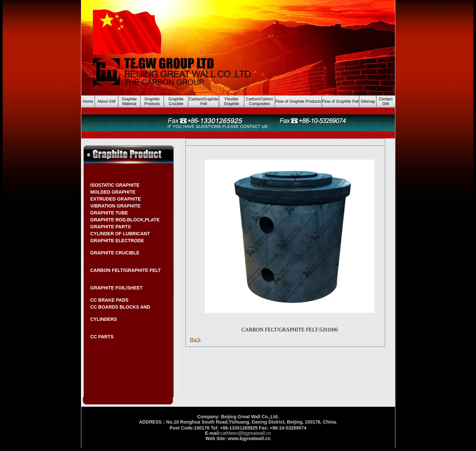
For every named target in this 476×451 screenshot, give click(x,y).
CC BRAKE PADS (109, 300)
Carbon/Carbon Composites (259, 101)
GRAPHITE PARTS (111, 227)
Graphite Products (152, 101)
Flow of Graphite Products (298, 101)
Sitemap (368, 101)
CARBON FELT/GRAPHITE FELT (125, 270)
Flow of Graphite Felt (340, 101)
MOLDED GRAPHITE (113, 192)
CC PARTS (102, 337)
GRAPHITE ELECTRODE (117, 241)
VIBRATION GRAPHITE (115, 206)
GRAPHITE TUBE (109, 213)
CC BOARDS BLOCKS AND (120, 307)
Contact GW (386, 101)
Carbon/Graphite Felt (204, 101)
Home (88, 101)
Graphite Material (129, 101)
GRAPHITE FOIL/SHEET (117, 288)
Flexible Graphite (232, 101)
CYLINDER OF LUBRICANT (120, 234)
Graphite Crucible (176, 101)
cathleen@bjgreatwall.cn (246, 433)
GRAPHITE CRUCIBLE (115, 253)
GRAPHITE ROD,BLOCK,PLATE (125, 220)
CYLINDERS (104, 319)
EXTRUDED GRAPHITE (116, 199)
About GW (106, 101)
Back (195, 339)
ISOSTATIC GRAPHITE (115, 185)
